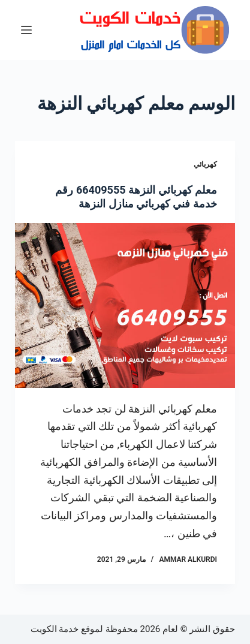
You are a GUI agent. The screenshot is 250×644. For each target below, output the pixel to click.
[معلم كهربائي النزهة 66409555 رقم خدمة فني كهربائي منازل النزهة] (125, 306)
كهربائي (205, 164)
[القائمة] (26, 30)
